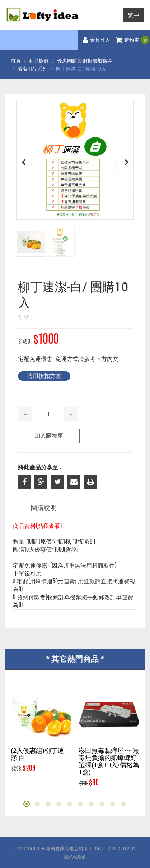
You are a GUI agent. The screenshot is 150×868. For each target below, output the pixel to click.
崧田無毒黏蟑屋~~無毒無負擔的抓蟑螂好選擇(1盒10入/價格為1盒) (109, 761)
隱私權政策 (75, 857)
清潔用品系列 (32, 69)
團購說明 (44, 508)
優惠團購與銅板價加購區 (85, 61)
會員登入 (96, 40)
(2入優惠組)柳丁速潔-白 (37, 754)
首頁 (16, 61)
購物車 (132, 40)
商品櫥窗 (39, 61)
